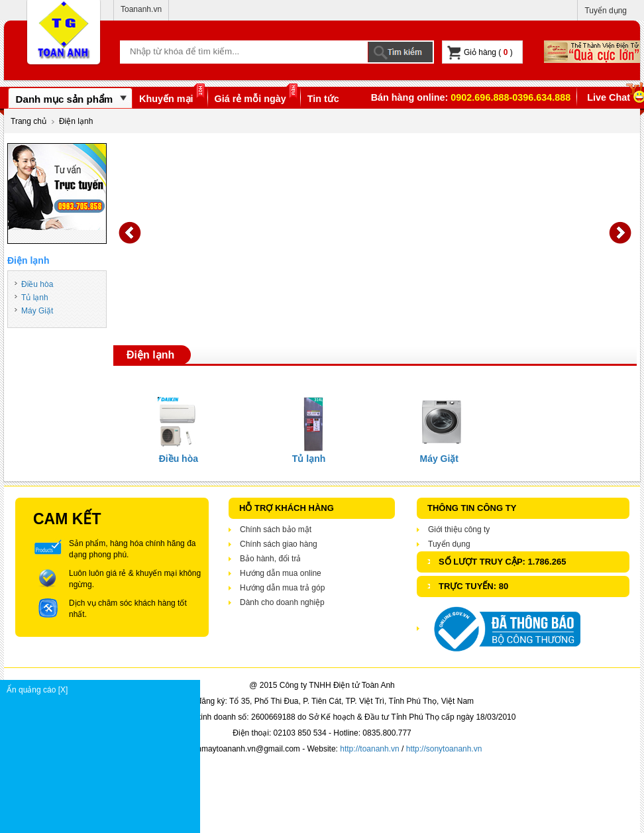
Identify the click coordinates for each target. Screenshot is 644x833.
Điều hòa (37, 284)
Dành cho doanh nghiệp (282, 602)
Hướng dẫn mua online (281, 573)
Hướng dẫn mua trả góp (282, 588)
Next (620, 233)
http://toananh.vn (369, 749)
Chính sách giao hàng (279, 544)
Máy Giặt (37, 311)
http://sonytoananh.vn (444, 749)
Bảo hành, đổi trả (270, 559)
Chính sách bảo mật (276, 529)
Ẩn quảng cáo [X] (103, 690)
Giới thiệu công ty (459, 529)
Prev (130, 233)
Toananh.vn (141, 9)
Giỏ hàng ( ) (480, 53)
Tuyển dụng (606, 11)
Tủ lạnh (35, 298)
